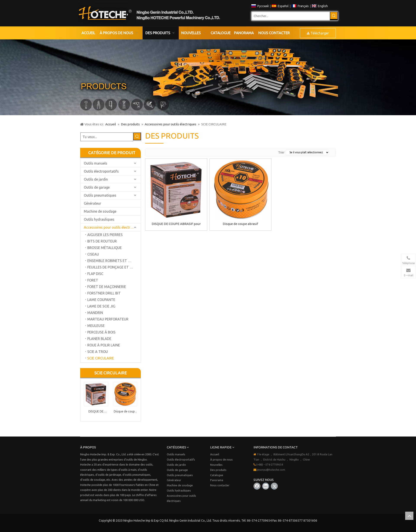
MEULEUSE (96, 326)
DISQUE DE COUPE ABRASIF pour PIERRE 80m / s (96, 412)
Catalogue (217, 475)
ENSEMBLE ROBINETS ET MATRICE (114, 261)
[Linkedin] (266, 486)
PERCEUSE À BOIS (101, 332)
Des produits (218, 470)
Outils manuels (96, 163)
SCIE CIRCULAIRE (101, 358)
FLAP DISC (95, 274)
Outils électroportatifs (101, 171)
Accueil (215, 454)
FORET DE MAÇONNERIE (107, 287)
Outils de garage (97, 187)
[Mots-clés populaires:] (334, 16)
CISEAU (93, 254)
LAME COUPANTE (101, 300)
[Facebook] (257, 486)
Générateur (93, 203)
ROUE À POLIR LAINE (104, 345)
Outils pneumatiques (100, 195)
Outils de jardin (96, 179)
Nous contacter (220, 485)
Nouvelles (216, 465)
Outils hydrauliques (99, 219)
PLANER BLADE (99, 339)
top (409, 516)
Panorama (217, 480)
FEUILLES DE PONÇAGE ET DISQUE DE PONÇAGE (114, 267)
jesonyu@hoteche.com (271, 470)
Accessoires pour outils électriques (111, 227)
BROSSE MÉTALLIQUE (105, 248)
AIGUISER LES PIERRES (105, 235)
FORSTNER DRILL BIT (104, 293)
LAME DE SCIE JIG (101, 306)
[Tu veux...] (107, 137)
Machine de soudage (100, 211)
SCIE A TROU (98, 352)
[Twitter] (274, 486)
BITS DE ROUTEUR (102, 241)
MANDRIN (95, 313)
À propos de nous (221, 459)
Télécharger (318, 33)
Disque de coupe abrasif (125, 412)
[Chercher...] (291, 16)
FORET (93, 280)
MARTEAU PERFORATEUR (108, 319)
